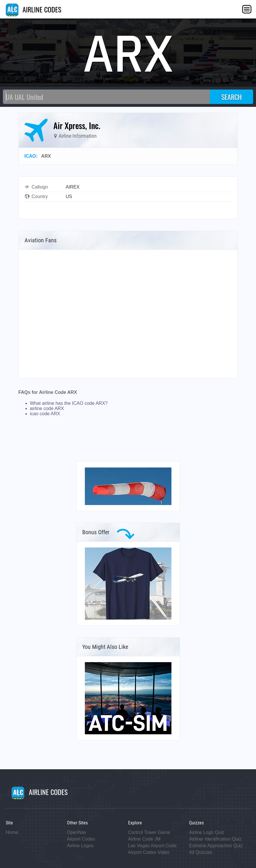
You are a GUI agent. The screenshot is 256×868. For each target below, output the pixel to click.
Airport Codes (81, 839)
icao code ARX (45, 414)
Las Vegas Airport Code (152, 846)
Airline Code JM (144, 839)
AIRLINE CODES (33, 9)
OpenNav (77, 832)
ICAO (30, 156)
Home (12, 832)
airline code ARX (47, 408)
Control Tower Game (149, 832)
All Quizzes (201, 852)
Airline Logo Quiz (207, 832)
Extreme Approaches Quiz (216, 846)
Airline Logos (80, 846)
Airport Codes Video (149, 852)
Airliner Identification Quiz (215, 839)
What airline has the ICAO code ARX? (69, 403)
